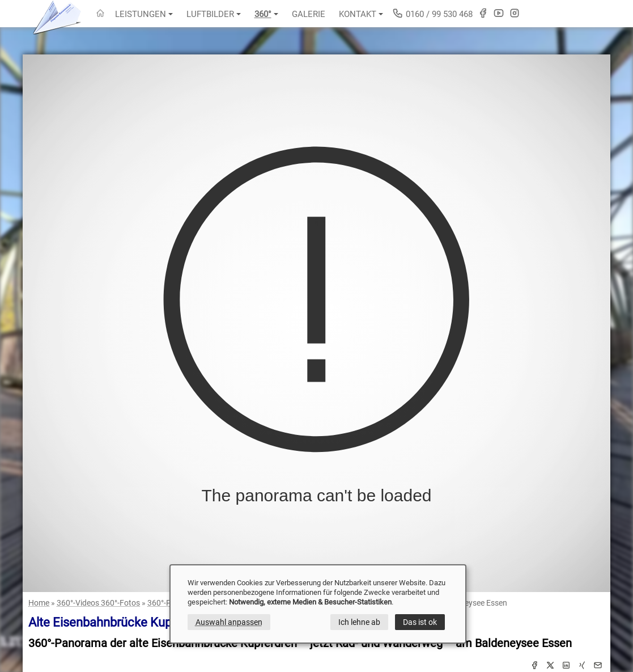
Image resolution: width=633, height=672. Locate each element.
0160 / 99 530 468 (432, 13)
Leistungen (144, 14)
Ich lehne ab (359, 622)
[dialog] (318, 604)
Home (39, 603)
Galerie (309, 14)
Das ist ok (420, 622)
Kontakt (361, 14)
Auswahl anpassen (229, 622)
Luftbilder (214, 14)
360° (266, 14)
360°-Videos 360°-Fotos (98, 603)
